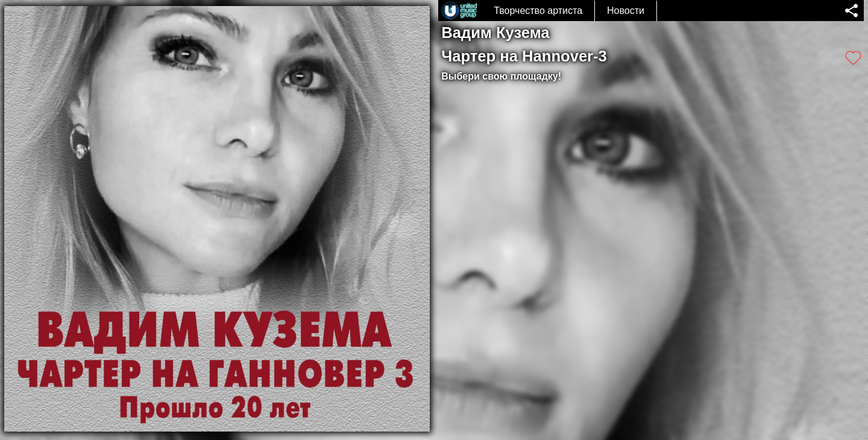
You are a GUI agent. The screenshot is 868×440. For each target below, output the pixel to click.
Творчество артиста (538, 11)
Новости (626, 11)
